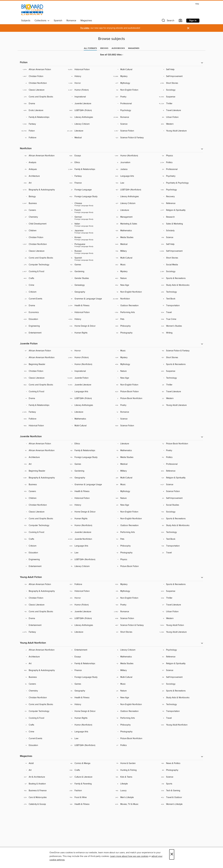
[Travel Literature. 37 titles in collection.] (180, 605)
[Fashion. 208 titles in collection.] (89, 791)
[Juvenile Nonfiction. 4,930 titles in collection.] (89, 539)
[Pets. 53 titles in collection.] (134, 539)
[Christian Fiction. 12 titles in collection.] (43, 598)
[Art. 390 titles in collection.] (43, 183)
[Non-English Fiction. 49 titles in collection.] (134, 385)
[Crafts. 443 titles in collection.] (43, 278)
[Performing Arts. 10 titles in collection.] (134, 718)
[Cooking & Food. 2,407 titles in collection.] (43, 272)
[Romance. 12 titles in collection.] (134, 412)
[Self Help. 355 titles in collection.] (180, 244)
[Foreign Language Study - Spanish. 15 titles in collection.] (89, 258)
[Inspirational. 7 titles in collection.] (89, 97)
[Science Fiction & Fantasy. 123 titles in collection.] (134, 138)
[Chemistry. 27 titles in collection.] (43, 217)
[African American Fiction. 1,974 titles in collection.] (43, 70)
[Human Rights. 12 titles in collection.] (89, 718)
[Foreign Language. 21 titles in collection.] (89, 190)
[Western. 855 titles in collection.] (180, 124)
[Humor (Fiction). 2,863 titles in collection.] (89, 358)
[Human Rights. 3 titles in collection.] (89, 333)
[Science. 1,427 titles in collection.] (180, 485)
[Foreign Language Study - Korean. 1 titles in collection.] (89, 237)
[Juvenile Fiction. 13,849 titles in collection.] (89, 378)
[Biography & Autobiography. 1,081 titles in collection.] (43, 478)
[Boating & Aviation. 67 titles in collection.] (43, 784)
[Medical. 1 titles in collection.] (89, 138)
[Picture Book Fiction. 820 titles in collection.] (134, 392)
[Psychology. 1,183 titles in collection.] (180, 190)
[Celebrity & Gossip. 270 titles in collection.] (43, 804)
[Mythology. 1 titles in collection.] (134, 491)
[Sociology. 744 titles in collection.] (180, 512)
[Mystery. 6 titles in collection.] (134, 272)
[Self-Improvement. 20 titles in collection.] (180, 498)
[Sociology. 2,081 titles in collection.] (180, 272)
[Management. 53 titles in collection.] (134, 217)
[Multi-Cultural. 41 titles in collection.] (134, 677)
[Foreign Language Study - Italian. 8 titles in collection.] (89, 224)
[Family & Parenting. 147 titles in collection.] (89, 784)
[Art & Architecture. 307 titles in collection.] (43, 777)
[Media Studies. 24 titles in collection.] (134, 237)
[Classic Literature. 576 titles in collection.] (43, 378)
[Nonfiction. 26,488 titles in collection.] (134, 299)
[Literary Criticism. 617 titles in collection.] (134, 203)
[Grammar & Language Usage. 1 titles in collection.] (89, 485)
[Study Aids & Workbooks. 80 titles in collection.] (180, 525)
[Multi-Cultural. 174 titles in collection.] (134, 258)
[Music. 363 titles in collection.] (134, 265)
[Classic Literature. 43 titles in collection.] (43, 605)
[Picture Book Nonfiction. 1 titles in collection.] (134, 739)
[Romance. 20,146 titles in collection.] (134, 117)
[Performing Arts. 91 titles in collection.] (134, 532)
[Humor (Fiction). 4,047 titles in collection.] (89, 90)
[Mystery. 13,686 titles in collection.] (134, 76)
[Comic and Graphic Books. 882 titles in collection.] (43, 385)
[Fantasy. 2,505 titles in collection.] (43, 412)
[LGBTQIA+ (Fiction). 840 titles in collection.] (89, 110)
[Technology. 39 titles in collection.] (180, 704)
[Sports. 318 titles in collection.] (180, 784)
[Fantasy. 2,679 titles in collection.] (43, 632)
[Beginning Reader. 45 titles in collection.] (43, 471)
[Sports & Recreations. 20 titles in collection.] (180, 691)
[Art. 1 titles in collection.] (43, 770)
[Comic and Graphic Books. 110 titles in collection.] (43, 612)
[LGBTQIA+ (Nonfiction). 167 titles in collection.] (134, 190)
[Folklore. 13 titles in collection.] (43, 138)
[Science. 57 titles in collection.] (180, 670)
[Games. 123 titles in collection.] (89, 464)
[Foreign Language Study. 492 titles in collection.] (89, 197)
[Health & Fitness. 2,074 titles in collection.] (89, 306)
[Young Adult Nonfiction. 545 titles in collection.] (180, 725)
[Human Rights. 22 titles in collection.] (89, 519)
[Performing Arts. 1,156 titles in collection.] (134, 312)
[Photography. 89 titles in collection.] (180, 770)
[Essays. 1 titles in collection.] (89, 657)
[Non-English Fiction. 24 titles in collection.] (134, 598)
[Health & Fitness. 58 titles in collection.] (89, 698)
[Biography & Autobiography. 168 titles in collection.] (43, 670)
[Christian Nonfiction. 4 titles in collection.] (43, 83)
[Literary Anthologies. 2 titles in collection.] (89, 405)
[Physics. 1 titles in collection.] (134, 560)
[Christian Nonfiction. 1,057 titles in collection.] (43, 244)
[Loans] (181, 21)
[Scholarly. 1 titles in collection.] (180, 231)
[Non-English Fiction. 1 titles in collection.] (134, 512)
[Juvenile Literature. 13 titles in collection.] (89, 532)
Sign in (193, 21)
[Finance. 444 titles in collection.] (89, 183)
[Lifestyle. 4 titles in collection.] (134, 784)
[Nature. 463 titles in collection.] (134, 278)
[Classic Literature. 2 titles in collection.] (43, 251)
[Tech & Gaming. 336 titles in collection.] (180, 791)
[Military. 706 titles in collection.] (134, 251)
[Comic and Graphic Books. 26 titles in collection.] (43, 258)
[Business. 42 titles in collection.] (43, 485)
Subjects (26, 21)
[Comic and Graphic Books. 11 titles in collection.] (43, 704)
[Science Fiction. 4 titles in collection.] (180, 491)
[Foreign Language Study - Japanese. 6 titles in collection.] (89, 231)
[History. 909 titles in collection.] (89, 505)
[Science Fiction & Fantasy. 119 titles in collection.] (180, 351)
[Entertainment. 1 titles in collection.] (43, 625)
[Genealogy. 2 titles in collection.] (89, 285)
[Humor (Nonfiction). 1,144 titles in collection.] (134, 156)
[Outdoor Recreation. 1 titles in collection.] (134, 306)
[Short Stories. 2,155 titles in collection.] (180, 83)
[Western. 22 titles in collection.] (180, 398)
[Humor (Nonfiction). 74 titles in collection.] (89, 525)
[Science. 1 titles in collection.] (134, 124)
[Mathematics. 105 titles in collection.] (134, 231)
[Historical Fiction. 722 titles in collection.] (89, 591)
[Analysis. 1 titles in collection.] (43, 163)
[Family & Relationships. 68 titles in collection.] (89, 451)
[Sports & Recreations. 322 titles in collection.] (180, 519)
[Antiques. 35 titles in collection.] (43, 169)
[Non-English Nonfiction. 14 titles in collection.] (134, 292)
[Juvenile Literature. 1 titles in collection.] (89, 104)
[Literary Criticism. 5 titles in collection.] (134, 650)
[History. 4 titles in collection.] (89, 76)
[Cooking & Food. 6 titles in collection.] (43, 718)
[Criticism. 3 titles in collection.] (43, 292)
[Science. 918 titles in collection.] (180, 237)
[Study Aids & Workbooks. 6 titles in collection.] (180, 698)
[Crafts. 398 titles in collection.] (89, 770)
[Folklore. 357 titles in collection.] (89, 584)
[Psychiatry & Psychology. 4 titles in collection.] (180, 183)
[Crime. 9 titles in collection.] (43, 732)
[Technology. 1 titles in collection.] (180, 378)
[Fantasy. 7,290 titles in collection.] (43, 124)
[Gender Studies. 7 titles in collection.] (89, 278)
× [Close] (172, 854)
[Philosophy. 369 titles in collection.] (134, 326)
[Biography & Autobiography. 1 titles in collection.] (43, 591)
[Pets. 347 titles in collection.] (134, 319)
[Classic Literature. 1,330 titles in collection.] (43, 90)
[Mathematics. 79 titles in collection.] (134, 451)
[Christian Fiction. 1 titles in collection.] (43, 237)
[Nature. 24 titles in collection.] (134, 691)
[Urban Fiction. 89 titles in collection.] (180, 117)
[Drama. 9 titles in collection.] (43, 618)
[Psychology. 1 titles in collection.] (134, 110)
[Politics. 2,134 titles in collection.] (180, 163)
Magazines (86, 21)
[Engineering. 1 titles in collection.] (43, 560)
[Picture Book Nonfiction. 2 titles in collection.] (134, 398)
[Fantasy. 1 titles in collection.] (89, 176)
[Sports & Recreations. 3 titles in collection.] (180, 364)
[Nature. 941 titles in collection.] (134, 498)
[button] (168, 21)
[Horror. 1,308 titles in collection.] (89, 83)
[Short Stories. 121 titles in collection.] (134, 632)
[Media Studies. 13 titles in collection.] (134, 664)
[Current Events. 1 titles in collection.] (43, 739)
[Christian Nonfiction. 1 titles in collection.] (43, 698)
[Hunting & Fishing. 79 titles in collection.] (134, 770)
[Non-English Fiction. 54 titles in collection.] (134, 90)
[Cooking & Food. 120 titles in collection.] (43, 532)
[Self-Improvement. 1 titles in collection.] (180, 76)
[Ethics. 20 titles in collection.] (89, 163)
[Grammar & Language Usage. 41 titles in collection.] (89, 299)
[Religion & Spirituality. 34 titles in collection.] (180, 664)
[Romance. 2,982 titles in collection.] (134, 612)
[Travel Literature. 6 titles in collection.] (180, 110)
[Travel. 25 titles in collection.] (180, 553)
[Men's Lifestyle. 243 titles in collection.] (134, 797)
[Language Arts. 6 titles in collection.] (89, 732)
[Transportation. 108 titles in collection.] (180, 546)
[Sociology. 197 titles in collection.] (180, 684)
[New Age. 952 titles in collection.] (134, 285)
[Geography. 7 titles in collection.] (89, 292)
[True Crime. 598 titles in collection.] (180, 319)
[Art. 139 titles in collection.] (43, 464)
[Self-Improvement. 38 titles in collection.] (180, 677)
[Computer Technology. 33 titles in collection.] (43, 711)
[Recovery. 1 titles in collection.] (180, 197)
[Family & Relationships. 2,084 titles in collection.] (89, 169)
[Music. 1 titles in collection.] (134, 351)
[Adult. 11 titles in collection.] (43, 763)
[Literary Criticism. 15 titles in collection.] (89, 566)
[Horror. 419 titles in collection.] (89, 598)
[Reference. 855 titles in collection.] (180, 471)
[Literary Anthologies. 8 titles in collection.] (89, 625)
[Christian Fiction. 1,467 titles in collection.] (43, 76)
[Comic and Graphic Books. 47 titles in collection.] (43, 519)
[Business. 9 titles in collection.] (43, 677)
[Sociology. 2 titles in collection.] (180, 90)
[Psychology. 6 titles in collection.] (180, 650)
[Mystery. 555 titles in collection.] (134, 584)
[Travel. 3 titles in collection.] (180, 718)
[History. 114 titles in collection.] (89, 704)
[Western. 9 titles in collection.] (180, 618)
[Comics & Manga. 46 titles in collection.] (89, 763)
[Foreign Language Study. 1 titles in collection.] (89, 677)
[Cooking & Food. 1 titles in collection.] (43, 392)
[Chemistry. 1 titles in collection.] (43, 691)
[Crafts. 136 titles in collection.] (43, 539)
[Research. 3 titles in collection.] (180, 217)
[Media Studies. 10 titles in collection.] (134, 457)
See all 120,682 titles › (112, 55)
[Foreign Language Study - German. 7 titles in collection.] (89, 217)
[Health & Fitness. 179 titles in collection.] (89, 491)
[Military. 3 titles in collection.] (134, 471)
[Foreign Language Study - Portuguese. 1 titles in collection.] (89, 244)
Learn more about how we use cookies (129, 856)
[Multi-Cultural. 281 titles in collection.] (134, 478)
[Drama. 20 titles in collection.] (43, 306)
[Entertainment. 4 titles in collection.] (89, 650)
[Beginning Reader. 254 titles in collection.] (43, 364)
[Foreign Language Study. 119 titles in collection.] (89, 457)
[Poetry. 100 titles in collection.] (134, 605)
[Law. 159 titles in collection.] (134, 183)
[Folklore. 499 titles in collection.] (43, 419)
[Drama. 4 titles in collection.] (43, 398)
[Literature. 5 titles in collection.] (89, 412)
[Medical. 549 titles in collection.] (134, 244)
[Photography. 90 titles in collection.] (134, 333)
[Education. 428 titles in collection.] (43, 319)
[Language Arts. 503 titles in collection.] (134, 176)
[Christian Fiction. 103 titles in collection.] (43, 371)
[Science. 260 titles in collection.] (180, 777)
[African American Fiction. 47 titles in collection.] (43, 351)
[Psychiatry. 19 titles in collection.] (180, 176)
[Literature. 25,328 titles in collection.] (89, 131)
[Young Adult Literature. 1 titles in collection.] (180, 131)
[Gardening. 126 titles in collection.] (89, 272)
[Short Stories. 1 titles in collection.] (180, 258)
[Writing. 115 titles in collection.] (180, 333)
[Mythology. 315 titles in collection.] (134, 591)
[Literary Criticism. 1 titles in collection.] (89, 124)
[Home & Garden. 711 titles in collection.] (134, 763)
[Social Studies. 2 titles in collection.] (180, 505)
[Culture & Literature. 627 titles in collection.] (89, 777)
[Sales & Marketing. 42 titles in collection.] (180, 224)
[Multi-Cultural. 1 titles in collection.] (134, 70)
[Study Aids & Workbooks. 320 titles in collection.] (180, 285)
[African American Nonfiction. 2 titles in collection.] (43, 358)
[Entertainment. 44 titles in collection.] (43, 333)
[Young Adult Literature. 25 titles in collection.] (180, 405)
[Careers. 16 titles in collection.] (43, 684)
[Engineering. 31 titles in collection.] (43, 326)
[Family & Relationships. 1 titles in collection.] (43, 117)
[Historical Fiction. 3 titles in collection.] (89, 312)
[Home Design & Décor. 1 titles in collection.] (89, 711)
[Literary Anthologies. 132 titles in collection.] (89, 117)
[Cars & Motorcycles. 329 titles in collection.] (43, 797)
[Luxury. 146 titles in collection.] (134, 791)
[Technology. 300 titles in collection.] (180, 532)
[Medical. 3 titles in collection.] (134, 464)
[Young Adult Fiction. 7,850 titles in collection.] (180, 625)
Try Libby (85, 28)
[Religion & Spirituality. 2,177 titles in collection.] (180, 210)
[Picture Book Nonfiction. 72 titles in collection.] (180, 444)
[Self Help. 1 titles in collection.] (180, 70)
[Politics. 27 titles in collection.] (134, 745)
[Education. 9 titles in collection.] (43, 745)
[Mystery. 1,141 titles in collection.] (134, 358)
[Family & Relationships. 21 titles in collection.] (89, 664)
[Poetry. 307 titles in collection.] (134, 97)
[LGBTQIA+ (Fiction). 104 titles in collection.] (89, 398)
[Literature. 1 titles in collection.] (134, 444)
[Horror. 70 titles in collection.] (89, 351)
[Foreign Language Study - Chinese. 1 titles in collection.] (89, 203)
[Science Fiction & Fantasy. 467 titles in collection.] (134, 625)
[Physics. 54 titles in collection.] (180, 156)
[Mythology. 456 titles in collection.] (134, 364)
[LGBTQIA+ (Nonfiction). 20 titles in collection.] (89, 560)
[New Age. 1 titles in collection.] (134, 378)
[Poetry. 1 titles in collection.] (180, 451)
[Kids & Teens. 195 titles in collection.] (134, 777)
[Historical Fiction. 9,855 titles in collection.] (89, 70)
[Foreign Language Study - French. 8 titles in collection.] (89, 210)
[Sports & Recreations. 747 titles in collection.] (180, 278)
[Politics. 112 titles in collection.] (180, 457)
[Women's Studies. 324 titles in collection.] (180, 326)
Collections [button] (42, 21)
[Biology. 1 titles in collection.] (43, 197)
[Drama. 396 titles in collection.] (43, 104)
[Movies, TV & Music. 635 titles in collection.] (134, 804)
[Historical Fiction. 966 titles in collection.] (43, 426)
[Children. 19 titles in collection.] (43, 498)
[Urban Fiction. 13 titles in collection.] (180, 612)
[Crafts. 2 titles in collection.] (43, 725)
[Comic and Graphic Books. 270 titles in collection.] (43, 97)
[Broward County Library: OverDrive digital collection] (32, 10)
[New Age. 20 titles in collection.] (134, 505)
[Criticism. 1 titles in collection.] (43, 546)
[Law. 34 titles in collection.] (89, 553)
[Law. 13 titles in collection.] (89, 739)
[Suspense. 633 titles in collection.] (180, 591)
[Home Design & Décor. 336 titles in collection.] (89, 326)
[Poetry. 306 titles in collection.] (134, 405)
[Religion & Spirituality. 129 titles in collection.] (180, 478)
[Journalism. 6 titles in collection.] (134, 163)
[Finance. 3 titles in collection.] (89, 670)
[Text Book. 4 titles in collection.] (180, 299)
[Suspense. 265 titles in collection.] (180, 371)
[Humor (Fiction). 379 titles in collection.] (89, 605)
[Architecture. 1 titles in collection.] (43, 657)
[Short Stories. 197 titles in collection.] (180, 358)
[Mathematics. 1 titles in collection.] (89, 419)
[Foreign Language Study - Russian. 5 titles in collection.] (89, 251)
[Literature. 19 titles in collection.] (89, 632)
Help (197, 4)
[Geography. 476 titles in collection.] (89, 478)
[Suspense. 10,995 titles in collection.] (180, 97)
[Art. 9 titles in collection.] (43, 664)
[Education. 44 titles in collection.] (43, 553)
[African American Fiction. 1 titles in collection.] (43, 444)
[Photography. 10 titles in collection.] (134, 553)
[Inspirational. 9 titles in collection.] (89, 371)
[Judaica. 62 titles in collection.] (134, 169)
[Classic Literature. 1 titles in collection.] (43, 512)
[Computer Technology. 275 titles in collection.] (43, 265)
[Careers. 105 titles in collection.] (43, 491)
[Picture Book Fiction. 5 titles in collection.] (134, 566)
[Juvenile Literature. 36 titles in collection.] (89, 612)
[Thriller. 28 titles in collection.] (180, 385)
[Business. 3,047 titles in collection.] (43, 203)
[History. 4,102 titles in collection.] (89, 319)
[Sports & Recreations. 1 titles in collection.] (180, 584)
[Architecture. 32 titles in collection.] (43, 457)
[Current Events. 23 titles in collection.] (43, 299)
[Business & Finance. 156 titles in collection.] (43, 791)
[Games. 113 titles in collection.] (89, 265)
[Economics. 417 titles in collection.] (43, 312)
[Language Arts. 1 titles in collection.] (89, 392)
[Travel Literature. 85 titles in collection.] (180, 392)
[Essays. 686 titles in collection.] (89, 156)
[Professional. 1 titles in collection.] (134, 104)
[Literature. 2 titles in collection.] (134, 210)
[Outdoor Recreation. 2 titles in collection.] (134, 525)
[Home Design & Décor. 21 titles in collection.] (89, 512)
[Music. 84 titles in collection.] (134, 485)
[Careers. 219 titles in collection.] (43, 210)
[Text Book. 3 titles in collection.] (180, 539)
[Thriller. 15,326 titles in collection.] (180, 104)
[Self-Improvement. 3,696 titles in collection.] (180, 251)
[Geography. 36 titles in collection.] (89, 691)
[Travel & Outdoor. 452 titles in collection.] (180, 797)
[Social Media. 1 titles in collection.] (180, 265)
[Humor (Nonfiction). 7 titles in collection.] (89, 725)
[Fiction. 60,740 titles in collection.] (43, 131)
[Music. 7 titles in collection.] (134, 684)
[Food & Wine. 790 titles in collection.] (89, 797)
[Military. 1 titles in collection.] (134, 670)
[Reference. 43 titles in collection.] (180, 657)
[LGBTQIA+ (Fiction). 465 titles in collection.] (89, 618)
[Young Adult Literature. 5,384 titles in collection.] (180, 632)
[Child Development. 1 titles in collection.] (43, 224)
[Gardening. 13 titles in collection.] (89, 471)
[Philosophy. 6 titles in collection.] (134, 546)
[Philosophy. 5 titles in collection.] (134, 725)
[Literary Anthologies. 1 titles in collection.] (134, 197)
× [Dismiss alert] (188, 28)
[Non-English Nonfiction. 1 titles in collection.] (134, 519)
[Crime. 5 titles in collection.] (43, 285)
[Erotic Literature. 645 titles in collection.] (43, 110)
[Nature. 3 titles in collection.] (134, 371)
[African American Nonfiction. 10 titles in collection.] (43, 451)
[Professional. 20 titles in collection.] (180, 169)
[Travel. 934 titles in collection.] (180, 312)
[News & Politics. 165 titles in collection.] (180, 763)
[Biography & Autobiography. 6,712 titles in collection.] (43, 190)
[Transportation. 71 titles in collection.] (180, 306)
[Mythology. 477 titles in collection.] (134, 83)
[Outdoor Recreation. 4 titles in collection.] (134, 711)
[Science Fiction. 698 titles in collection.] (134, 618)
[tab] (90, 48)
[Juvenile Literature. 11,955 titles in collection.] (89, 385)
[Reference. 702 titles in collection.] (180, 203)
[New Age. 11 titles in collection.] (134, 698)
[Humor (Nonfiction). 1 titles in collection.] (89, 364)
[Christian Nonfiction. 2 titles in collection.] (43, 505)
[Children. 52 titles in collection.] (43, 231)
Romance (71, 21)
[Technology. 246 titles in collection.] (180, 292)
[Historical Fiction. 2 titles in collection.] (89, 498)
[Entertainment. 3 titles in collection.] (43, 566)
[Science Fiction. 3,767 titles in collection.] (134, 131)
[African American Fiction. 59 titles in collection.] (43, 584)
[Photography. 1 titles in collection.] (134, 732)
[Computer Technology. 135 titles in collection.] (43, 525)
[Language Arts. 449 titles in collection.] (89, 546)
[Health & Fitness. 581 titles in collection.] (89, 804)
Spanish (58, 21)
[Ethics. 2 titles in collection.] (89, 444)
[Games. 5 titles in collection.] (89, 684)
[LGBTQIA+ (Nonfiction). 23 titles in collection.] (89, 745)
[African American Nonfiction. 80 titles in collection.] (43, 156)
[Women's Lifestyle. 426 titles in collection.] (180, 804)
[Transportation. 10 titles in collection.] (180, 711)
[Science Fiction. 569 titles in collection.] (134, 426)
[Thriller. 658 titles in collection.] (180, 598)
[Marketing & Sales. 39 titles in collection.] (134, 224)
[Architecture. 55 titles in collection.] (43, 176)
